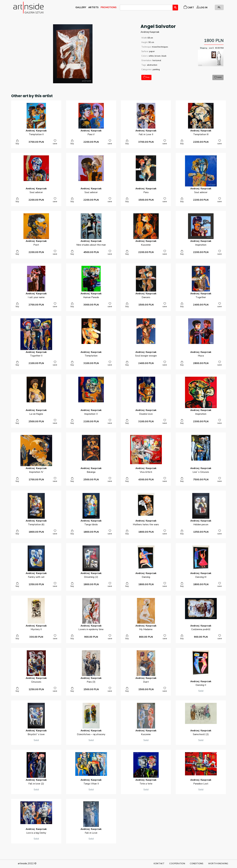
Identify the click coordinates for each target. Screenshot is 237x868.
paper (152, 51)
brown (158, 56)
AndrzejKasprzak (150, 32)
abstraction (152, 65)
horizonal (157, 60)
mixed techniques (160, 47)
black (164, 56)
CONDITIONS (197, 863)
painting (156, 70)
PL (219, 7)
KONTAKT (159, 863)
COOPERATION (177, 863)
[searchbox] (122, 8)
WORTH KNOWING (218, 863)
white (151, 56)
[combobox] (146, 8)
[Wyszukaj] (175, 8)
